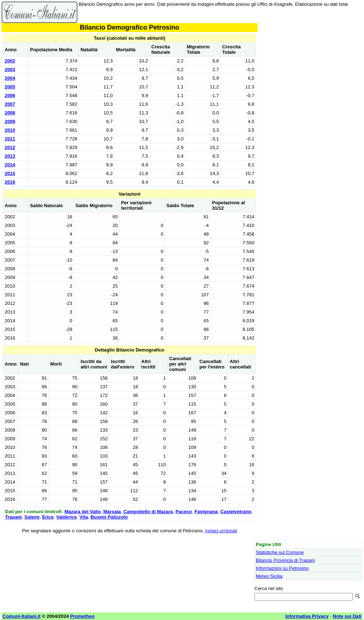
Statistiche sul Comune (280, 552)
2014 (10, 165)
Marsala (112, 512)
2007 (10, 104)
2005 (10, 87)
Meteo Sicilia (269, 576)
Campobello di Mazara (148, 512)
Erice (48, 517)
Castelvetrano (236, 512)
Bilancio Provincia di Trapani (285, 560)
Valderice (67, 517)
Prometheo (82, 616)
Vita (84, 517)
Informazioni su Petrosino (282, 568)
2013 (10, 156)
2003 (10, 69)
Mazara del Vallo (83, 512)
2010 (10, 130)
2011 (10, 139)
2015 (10, 173)
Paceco (184, 512)
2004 (10, 78)
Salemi (32, 517)
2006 (10, 95)
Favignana (206, 512)
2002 (10, 61)
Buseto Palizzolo (109, 517)
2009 (10, 121)
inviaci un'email (221, 531)
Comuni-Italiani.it (21, 616)
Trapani (13, 517)
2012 (10, 147)
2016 (10, 182)
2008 (10, 113)
